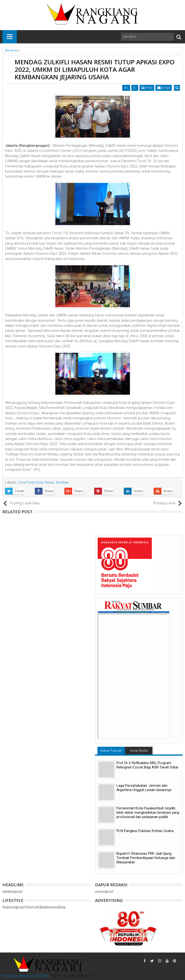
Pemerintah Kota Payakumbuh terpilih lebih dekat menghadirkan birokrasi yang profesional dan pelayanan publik (148, 813)
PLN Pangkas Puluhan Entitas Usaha (145, 831)
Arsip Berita (139, 751)
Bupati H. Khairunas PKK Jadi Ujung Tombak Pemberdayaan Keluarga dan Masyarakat (146, 858)
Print (147, 88)
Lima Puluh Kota (30, 482)
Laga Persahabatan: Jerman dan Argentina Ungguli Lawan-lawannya (144, 788)
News (50, 482)
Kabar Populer (111, 751)
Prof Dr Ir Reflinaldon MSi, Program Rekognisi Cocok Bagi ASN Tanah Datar (147, 765)
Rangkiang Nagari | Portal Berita (26, 976)
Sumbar (62, 482)
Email (164, 88)
